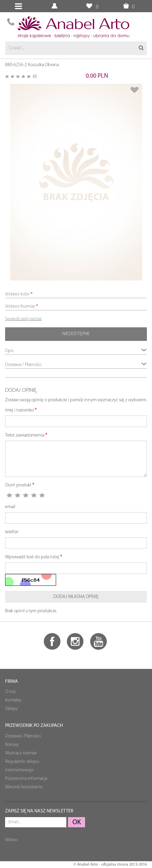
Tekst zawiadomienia (25, 435)
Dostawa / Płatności (76, 364)
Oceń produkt (18, 485)
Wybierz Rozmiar (20, 306)
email (10, 507)
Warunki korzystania (24, 787)
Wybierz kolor (17, 294)
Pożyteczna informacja (26, 779)
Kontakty (13, 700)
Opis (76, 351)
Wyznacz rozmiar (21, 753)
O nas (10, 692)
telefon (12, 532)
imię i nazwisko (19, 410)
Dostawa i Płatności (23, 736)
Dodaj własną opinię (76, 597)
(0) (35, 76)
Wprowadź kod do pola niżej (32, 557)
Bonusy (12, 745)
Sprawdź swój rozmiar (23, 319)
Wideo (11, 840)
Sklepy (11, 709)
